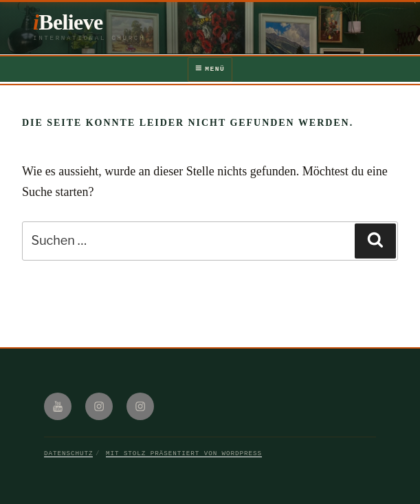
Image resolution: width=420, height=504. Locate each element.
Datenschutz (68, 453)
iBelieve (68, 22)
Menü (210, 69)
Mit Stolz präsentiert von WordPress (184, 453)
